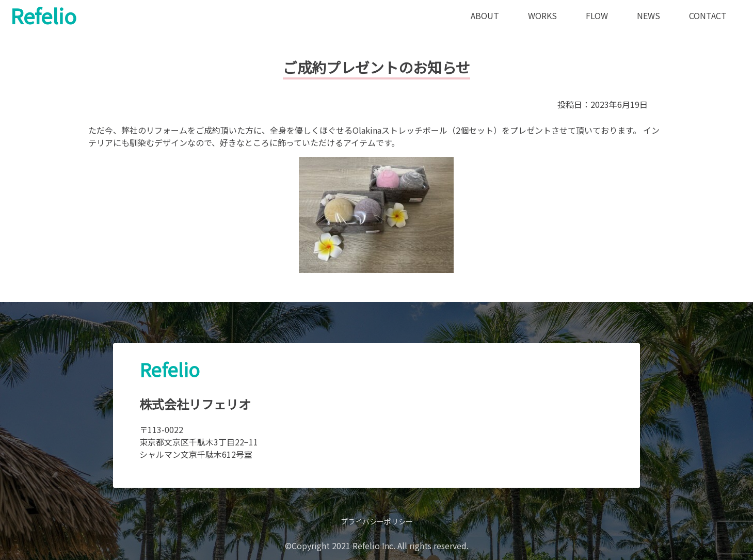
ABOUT (485, 15)
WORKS (542, 15)
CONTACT (708, 15)
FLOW (597, 15)
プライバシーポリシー (377, 521)
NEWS (648, 15)
